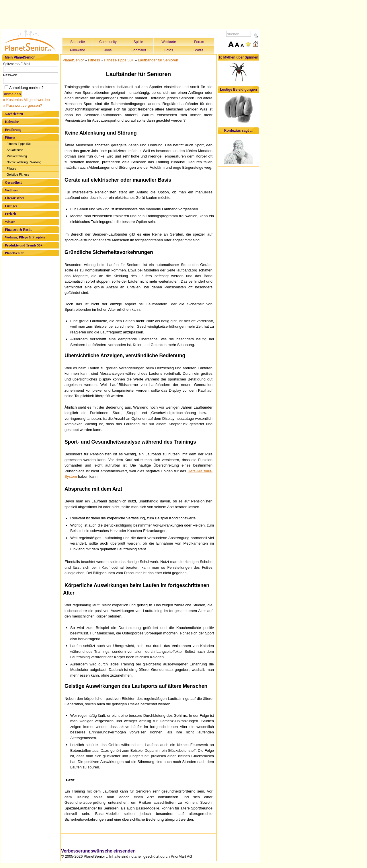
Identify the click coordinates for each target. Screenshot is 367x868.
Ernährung (13, 130)
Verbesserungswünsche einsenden (98, 851)
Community (108, 42)
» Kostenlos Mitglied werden (27, 100)
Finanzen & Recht (18, 230)
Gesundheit (13, 182)
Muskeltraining (17, 156)
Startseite (78, 42)
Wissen (10, 222)
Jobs (108, 50)
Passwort (10, 75)
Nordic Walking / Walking (24, 162)
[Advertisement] (131, 13)
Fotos (169, 50)
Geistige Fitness (18, 174)
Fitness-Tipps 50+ (19, 144)
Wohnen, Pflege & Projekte (25, 237)
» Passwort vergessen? (23, 105)
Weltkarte (169, 42)
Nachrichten (14, 114)
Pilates (11, 168)
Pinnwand (78, 50)
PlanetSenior (14, 253)
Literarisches (14, 198)
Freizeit (10, 214)
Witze (199, 50)
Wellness (11, 190)
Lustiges (11, 206)
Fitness (10, 137)
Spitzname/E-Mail (17, 64)
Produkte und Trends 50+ (24, 245)
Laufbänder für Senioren (158, 60)
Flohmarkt (138, 50)
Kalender (12, 122)
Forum (199, 42)
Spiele (138, 42)
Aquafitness (15, 150)
